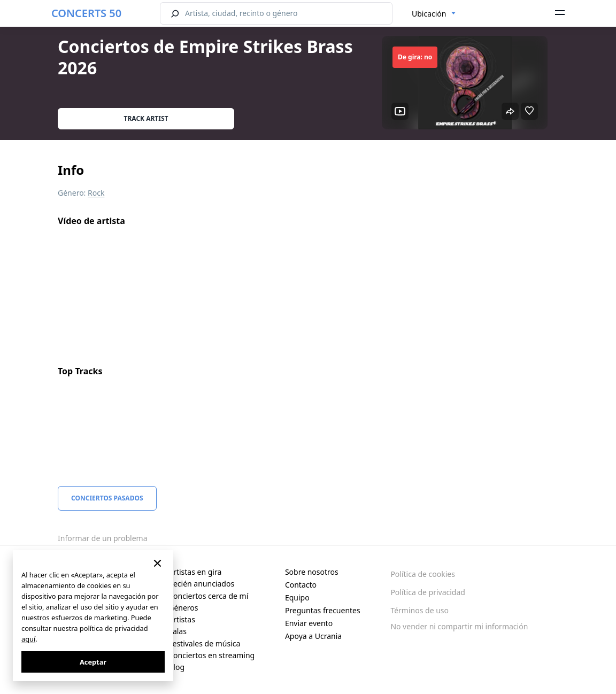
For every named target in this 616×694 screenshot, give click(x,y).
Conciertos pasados (107, 498)
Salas (178, 631)
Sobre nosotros (312, 572)
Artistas (182, 619)
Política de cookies (423, 574)
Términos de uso (419, 610)
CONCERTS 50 (86, 13)
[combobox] (434, 14)
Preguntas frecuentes (323, 610)
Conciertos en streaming (211, 655)
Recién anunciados (201, 584)
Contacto (301, 585)
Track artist (146, 118)
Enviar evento (309, 623)
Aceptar (93, 662)
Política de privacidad (428, 592)
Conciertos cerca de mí (208, 596)
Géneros (183, 608)
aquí (28, 639)
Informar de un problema (103, 538)
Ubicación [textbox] (429, 14)
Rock (96, 193)
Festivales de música (204, 643)
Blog (176, 667)
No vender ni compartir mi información (459, 626)
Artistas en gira (195, 572)
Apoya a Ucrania (313, 636)
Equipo (297, 597)
